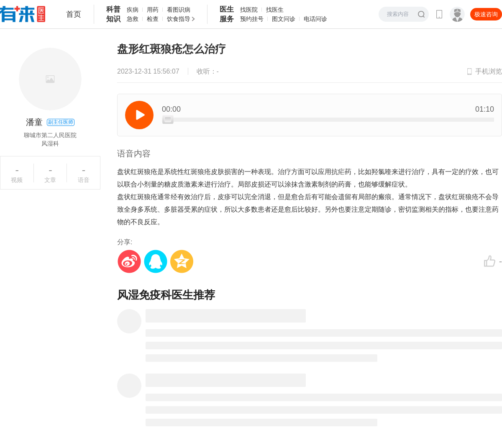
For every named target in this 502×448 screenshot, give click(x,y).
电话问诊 (315, 19)
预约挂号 (252, 19)
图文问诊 (284, 19)
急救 (133, 19)
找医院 (249, 10)
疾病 (133, 10)
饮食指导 (179, 19)
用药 (153, 10)
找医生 (275, 10)
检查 (153, 19)
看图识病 (179, 10)
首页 (74, 14)
